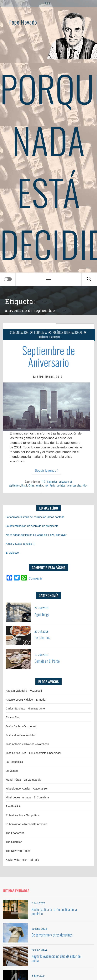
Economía (41, 332)
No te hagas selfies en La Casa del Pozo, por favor (36, 535)
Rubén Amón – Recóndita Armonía (27, 824)
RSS (48, 3)
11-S (43, 481)
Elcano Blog (13, 717)
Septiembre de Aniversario (48, 356)
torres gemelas (74, 485)
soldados (61, 485)
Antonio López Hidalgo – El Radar (26, 700)
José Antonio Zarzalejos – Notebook (27, 744)
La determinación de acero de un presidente (32, 526)
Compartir (35, 578)
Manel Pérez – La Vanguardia (23, 780)
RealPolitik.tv (14, 806)
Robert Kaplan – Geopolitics (23, 815)
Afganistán (52, 481)
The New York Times (18, 851)
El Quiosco (12, 553)
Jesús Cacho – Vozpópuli (21, 726)
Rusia (52, 485)
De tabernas (42, 638)
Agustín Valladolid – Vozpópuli (24, 691)
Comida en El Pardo (47, 661)
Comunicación (19, 332)
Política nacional (49, 337)
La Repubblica (14, 762)
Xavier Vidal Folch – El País (22, 860)
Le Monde (12, 771)
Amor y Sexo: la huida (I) (21, 544)
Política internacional (67, 332)
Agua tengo (42, 614)
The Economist (15, 833)
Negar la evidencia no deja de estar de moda (56, 958)
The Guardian (14, 842)
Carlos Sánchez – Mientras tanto (25, 709)
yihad (85, 485)
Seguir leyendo (47, 471)
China (31, 485)
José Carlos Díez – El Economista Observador (34, 753)
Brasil (24, 485)
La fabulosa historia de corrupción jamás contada (35, 517)
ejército (39, 485)
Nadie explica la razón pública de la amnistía (54, 911)
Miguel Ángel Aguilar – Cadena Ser (27, 789)
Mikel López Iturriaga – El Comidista (27, 797)
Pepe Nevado (23, 22)
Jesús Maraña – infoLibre (21, 735)
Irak (46, 485)
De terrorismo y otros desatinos (52, 935)
